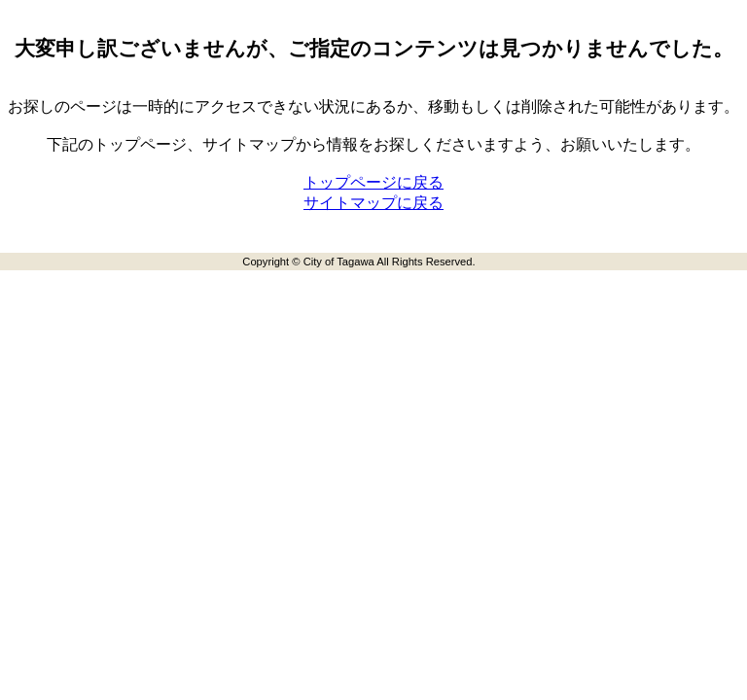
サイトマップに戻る (373, 203)
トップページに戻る (373, 182)
